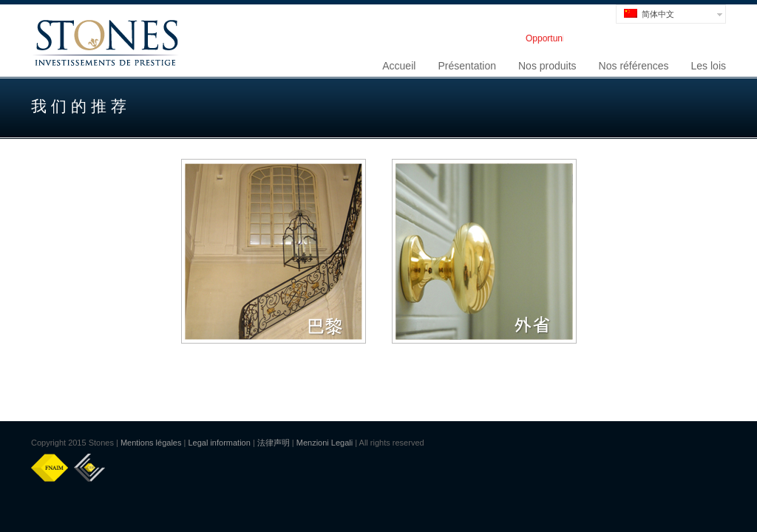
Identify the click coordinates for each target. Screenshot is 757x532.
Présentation (467, 66)
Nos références (634, 66)
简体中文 (649, 14)
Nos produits (547, 66)
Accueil (399, 66)
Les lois (709, 66)
